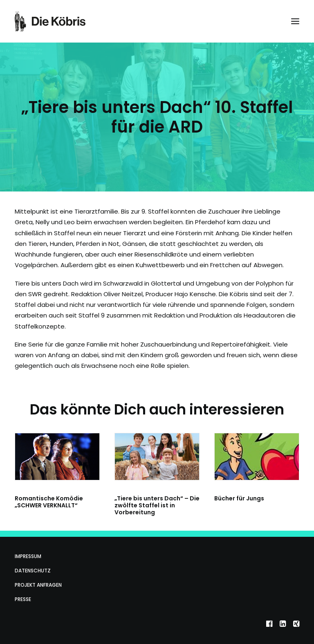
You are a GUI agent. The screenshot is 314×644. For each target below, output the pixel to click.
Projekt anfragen (38, 585)
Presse (23, 599)
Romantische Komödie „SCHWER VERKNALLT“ (49, 502)
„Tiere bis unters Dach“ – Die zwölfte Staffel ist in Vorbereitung (157, 505)
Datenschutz (33, 571)
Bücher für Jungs (239, 498)
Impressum (28, 556)
